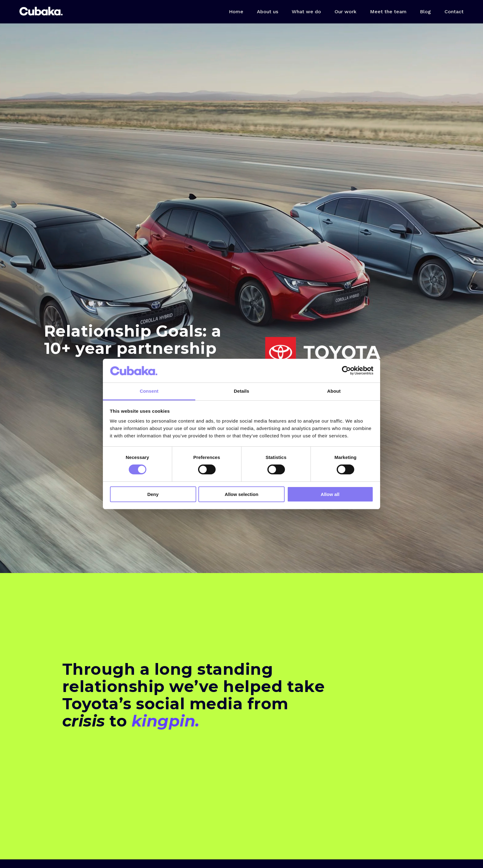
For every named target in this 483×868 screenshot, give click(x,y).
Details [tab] (241, 391)
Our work (345, 12)
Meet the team (388, 12)
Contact (454, 12)
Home (236, 12)
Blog (425, 12)
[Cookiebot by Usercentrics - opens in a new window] (346, 371)
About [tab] (334, 391)
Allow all (330, 494)
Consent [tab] (149, 391)
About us (268, 12)
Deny (153, 494)
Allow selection (241, 494)
